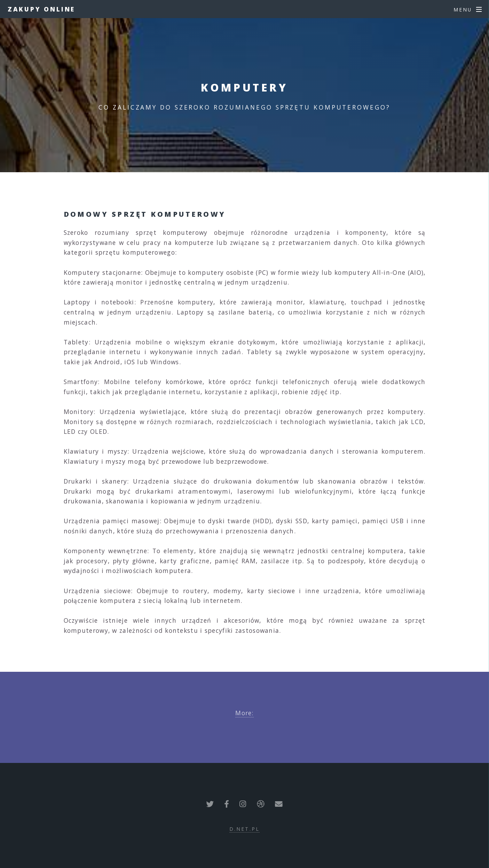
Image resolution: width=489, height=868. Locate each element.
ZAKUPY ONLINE (42, 9)
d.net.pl (244, 829)
